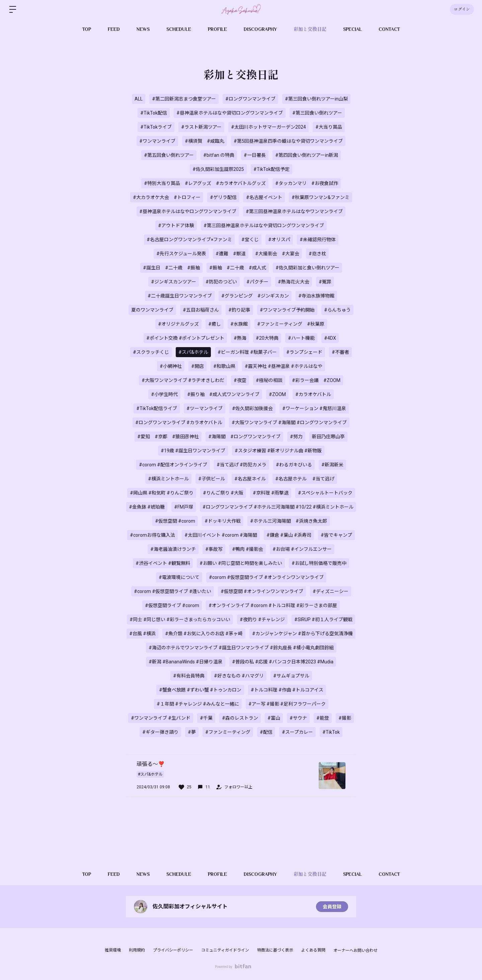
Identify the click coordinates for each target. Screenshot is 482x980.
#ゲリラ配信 (223, 197)
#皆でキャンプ (336, 535)
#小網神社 (171, 366)
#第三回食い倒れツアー (317, 113)
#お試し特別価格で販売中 (319, 563)
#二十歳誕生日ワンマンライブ (180, 296)
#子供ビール (212, 479)
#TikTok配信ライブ (157, 408)
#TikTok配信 (154, 113)
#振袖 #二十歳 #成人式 (238, 268)
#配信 (266, 732)
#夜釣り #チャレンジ (262, 619)
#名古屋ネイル (250, 479)
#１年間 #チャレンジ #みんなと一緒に (198, 704)
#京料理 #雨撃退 (271, 493)
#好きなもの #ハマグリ (239, 676)
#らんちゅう (337, 310)
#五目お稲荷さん (201, 310)
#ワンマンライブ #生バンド (161, 718)
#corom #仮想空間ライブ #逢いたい (173, 591)
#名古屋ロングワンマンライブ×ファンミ (189, 240)
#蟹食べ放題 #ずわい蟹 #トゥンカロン (200, 690)
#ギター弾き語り (160, 732)
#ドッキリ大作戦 (223, 521)
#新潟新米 (332, 465)
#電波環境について (179, 577)
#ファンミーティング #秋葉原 (291, 324)
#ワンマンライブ (157, 141)
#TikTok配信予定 (271, 169)
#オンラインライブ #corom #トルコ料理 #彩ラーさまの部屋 (273, 605)
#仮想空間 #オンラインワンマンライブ (262, 591)
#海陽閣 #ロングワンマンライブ (244, 437)
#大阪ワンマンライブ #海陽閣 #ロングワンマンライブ (289, 422)
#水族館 (239, 324)
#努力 (296, 437)
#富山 (274, 718)
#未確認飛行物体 (318, 240)
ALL (139, 99)
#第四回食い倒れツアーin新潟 (307, 155)
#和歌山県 (224, 366)
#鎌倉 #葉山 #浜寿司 (289, 535)
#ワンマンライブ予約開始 (287, 310)
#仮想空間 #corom (175, 521)
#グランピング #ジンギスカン (255, 296)
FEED (114, 29)
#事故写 (214, 549)
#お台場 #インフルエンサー (302, 549)
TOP (87, 29)
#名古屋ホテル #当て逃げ (305, 479)
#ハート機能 (301, 338)
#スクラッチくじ (151, 352)
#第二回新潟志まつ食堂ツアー (184, 99)
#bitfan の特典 (219, 155)
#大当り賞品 (329, 127)
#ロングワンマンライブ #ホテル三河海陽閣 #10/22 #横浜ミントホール (278, 507)
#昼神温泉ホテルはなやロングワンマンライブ (188, 211)
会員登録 (332, 907)
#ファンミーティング (228, 732)
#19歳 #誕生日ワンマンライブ (193, 451)
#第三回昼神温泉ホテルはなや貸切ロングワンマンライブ (264, 225)
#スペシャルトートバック (325, 493)
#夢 (192, 732)
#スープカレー (297, 732)
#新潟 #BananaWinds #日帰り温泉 (186, 662)
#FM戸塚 (184, 507)
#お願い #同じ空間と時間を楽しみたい (241, 563)
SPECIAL (352, 29)
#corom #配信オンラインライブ (173, 465)
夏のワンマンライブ (152, 310)
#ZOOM (277, 394)
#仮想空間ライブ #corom (172, 605)
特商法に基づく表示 (275, 950)
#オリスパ (279, 240)
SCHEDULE (179, 29)
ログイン (462, 9)
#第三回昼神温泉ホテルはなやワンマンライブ (294, 211)
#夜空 (240, 380)
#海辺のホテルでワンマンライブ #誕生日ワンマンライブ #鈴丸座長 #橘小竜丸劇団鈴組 (241, 648)
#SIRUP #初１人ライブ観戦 (323, 619)
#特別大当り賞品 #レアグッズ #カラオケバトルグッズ (205, 183)
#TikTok (331, 732)
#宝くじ (250, 240)
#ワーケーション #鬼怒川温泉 (314, 408)
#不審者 (340, 352)
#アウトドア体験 (176, 225)
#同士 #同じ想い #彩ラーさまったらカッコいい (180, 619)
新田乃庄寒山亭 (328, 437)
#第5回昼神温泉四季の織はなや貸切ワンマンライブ (288, 141)
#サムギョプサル (291, 676)
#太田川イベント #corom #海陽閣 (221, 535)
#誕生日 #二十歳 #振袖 (171, 268)
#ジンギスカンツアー (174, 282)
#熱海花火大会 (294, 282)
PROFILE (217, 29)
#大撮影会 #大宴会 (277, 254)
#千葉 (206, 718)
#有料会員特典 (189, 676)
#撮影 (345, 718)
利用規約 (137, 950)
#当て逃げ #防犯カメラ (242, 465)
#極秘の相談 (269, 380)
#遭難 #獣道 (231, 254)
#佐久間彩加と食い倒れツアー (307, 268)
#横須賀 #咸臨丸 (205, 141)
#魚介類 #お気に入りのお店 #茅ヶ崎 (204, 634)
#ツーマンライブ (205, 408)
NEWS (143, 29)
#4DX (330, 338)
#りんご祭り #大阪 (223, 493)
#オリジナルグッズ (178, 324)
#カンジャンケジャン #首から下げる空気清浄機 (302, 634)
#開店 (197, 366)
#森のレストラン (240, 718)
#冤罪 (325, 282)
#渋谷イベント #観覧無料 (163, 563)
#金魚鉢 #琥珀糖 (147, 507)
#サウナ (298, 718)
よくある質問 (313, 950)
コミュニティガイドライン (225, 950)
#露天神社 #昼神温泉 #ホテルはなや (284, 366)
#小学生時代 (164, 394)
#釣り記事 (239, 310)
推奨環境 (113, 950)
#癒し (215, 324)
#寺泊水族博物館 (316, 296)
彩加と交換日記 (310, 29)
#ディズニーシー (331, 591)
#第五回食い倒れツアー (169, 155)
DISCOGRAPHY (260, 29)
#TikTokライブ (156, 127)
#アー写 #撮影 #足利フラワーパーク (287, 704)
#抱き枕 (317, 254)
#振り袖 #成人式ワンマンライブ (223, 394)
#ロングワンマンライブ (250, 99)
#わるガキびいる (294, 465)
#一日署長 (255, 155)
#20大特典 (267, 338)
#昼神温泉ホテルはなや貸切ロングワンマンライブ (230, 113)
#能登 (323, 718)
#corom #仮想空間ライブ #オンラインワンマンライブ (266, 577)
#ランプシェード (304, 352)
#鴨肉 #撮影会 (248, 549)
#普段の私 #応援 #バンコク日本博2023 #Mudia (283, 662)
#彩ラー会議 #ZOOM (316, 380)
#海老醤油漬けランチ (173, 549)
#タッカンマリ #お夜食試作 (307, 183)
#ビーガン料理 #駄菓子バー (247, 352)
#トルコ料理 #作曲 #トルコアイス (287, 690)
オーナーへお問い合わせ (355, 951)
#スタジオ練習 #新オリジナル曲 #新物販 (278, 451)
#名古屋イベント (264, 197)
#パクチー (257, 282)
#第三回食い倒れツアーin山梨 (316, 99)
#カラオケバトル (313, 394)
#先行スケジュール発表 (181, 254)
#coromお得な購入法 (152, 535)
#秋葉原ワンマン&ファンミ (320, 197)
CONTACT (389, 29)
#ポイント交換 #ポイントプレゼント (185, 338)
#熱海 (240, 338)
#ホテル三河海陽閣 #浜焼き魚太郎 (289, 521)
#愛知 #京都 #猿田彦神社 (168, 437)
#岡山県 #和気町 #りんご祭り (162, 493)
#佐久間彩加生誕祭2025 (218, 169)
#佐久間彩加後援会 (252, 408)
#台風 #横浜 (142, 634)
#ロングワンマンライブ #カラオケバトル (179, 422)
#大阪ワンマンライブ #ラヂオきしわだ (183, 380)
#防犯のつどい (221, 282)
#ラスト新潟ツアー (201, 127)
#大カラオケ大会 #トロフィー (167, 197)
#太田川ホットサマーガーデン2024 (268, 127)
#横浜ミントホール (168, 479)
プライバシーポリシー (173, 950)
